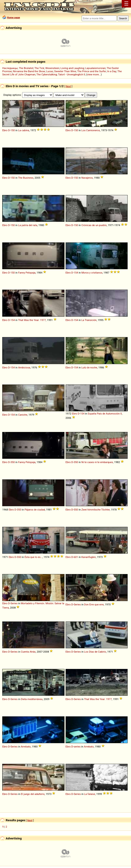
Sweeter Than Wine (65, 71)
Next (68, 86)
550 (76, 510)
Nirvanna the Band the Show (29, 71)
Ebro (5, 130)
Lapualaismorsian (95, 68)
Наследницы (10, 68)
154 (76, 273)
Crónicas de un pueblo (94, 225)
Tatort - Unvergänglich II (71, 74)
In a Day (112, 71)
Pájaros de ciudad (35, 510)
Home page (13, 17)
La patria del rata (28, 225)
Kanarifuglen (89, 557)
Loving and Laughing (72, 68)
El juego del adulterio (33, 794)
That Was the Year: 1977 (32, 320)
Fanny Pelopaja (27, 273)
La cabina (24, 130)
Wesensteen (52, 68)
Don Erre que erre (94, 604)
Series (14, 603)
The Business (26, 178)
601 (76, 557)
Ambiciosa (24, 367)
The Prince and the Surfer (92, 71)
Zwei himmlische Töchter (96, 510)
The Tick (39, 68)
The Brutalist (26, 68)
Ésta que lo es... (33, 557)
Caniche (23, 415)
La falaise (90, 794)
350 (13, 462)
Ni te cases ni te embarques (97, 462)
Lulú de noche (89, 367)
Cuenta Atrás (28, 652)
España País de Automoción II (105, 414)
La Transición (89, 320)
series (77, 747)
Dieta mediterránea (32, 699)
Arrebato (26, 747)
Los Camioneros (91, 130)
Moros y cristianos (92, 273)
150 (13, 130)
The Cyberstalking (47, 74)
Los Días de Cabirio (95, 652)
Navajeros (87, 178)
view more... (94, 74)
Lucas (50, 71)
